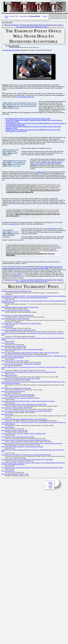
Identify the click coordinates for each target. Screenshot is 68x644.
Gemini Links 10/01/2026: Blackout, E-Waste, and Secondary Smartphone (22, 350)
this (11, 202)
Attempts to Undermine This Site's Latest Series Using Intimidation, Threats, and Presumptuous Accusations (32, 444)
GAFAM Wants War (7, 327)
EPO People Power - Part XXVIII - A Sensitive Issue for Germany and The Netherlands (26, 455)
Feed (6, 18)
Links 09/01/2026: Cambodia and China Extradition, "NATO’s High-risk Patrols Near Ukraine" (28, 402)
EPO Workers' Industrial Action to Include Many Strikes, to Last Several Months (24, 419)
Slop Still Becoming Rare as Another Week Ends (15, 319)
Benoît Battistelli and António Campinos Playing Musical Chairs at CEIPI (28, 119)
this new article (16, 275)
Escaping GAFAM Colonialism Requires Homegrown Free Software (21, 379)
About (12, 16)
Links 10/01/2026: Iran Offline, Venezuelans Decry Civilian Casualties (21, 324)
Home (7, 16)
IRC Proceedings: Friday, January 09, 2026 (13, 347)
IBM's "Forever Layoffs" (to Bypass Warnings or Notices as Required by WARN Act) (25, 441)
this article (50, 229)
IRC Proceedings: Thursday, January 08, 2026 (14, 431)
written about (41, 172)
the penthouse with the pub (26, 97)
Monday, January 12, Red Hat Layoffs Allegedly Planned (17, 316)
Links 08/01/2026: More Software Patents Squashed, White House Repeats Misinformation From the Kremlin (32, 468)
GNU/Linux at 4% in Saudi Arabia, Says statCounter (16, 389)
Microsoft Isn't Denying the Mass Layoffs (13, 392)
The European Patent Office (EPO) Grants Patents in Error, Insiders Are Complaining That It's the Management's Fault (39, 27)
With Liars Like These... (12, 26)
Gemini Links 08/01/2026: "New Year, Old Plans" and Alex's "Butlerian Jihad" (24, 434)
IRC (17, 16)
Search (45, 16)
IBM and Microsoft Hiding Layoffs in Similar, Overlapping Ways (20, 308)
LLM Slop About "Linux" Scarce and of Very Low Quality (18, 437)
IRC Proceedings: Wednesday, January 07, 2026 (15, 475)
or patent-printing (13, 224)
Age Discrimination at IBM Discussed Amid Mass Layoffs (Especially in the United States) (27, 460)
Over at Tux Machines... (8, 343)
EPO (20, 94)
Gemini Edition (24, 16)
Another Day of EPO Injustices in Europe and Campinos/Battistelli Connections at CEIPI (33, 130)
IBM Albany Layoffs (7, 415)
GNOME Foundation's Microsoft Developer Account (16, 292)
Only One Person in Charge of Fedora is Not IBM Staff (17, 408)
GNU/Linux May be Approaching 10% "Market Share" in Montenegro (21, 364)
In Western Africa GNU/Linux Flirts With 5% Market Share (18, 395)
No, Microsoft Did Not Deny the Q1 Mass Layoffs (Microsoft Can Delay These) (24, 405)
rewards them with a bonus (12, 51)
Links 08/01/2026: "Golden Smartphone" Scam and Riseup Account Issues (22, 447)
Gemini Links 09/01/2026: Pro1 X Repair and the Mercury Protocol (20, 398)
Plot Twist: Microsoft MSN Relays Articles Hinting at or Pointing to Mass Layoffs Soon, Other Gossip (30, 353)
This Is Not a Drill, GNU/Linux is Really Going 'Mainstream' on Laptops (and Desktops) (26, 411)
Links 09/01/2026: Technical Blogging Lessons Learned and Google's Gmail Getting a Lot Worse (29, 372)
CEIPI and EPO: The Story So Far (16, 132)
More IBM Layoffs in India (9, 376)
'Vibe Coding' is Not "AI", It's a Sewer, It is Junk (15, 361)
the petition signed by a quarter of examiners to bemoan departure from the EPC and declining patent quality (32, 268)
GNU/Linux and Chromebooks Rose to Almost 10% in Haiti (18, 330)
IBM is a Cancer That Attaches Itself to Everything (16, 311)
